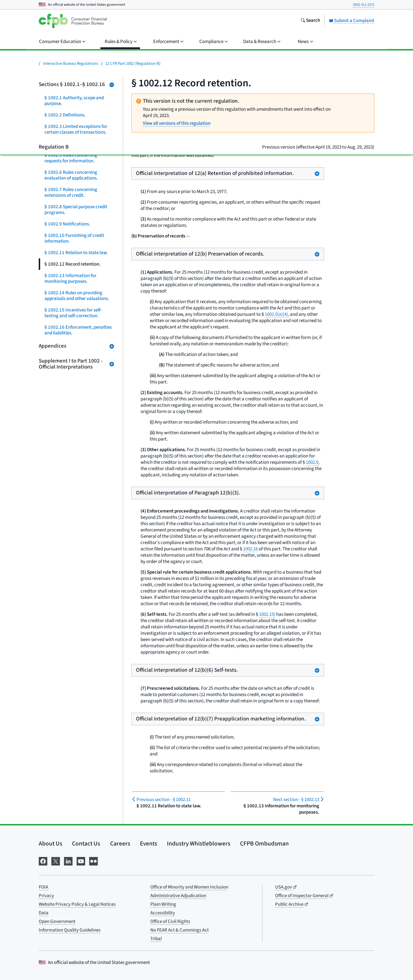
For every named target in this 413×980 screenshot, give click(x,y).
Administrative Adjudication (178, 896)
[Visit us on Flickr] (93, 861)
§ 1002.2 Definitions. (65, 115)
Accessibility (163, 913)
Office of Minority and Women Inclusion (189, 887)
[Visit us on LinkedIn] (68, 861)
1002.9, (313, 462)
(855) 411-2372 (364, 5)
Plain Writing (163, 904)
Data (44, 913)
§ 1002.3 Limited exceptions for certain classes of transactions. (76, 129)
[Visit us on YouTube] (81, 861)
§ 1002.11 (164, 800)
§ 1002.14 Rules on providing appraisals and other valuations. (77, 296)
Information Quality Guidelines (70, 930)
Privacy (46, 896)
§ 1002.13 (296, 800)
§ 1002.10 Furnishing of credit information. (74, 238)
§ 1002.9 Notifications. (67, 224)
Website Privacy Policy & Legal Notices (77, 904)
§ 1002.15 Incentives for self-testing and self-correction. (73, 313)
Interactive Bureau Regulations (71, 64)
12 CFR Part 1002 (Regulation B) (133, 64)
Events (149, 843)
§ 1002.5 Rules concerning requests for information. (71, 158)
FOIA (43, 887)
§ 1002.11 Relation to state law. (76, 253)
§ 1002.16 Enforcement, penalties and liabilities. (78, 330)
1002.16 (250, 549)
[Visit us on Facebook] (43, 861)
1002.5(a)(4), (277, 314)
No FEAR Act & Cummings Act (180, 930)
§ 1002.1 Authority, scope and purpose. (74, 101)
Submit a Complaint (352, 21)
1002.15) (267, 614)
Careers (120, 843)
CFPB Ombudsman (264, 843)
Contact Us (86, 843)
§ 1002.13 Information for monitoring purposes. (70, 278)
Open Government (57, 921)
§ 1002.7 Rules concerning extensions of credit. (71, 192)
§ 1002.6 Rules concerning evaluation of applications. (71, 175)
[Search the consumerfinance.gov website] (310, 21)
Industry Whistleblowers (199, 843)
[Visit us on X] (56, 861)
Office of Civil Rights (170, 921)
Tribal (156, 939)
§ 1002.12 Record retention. (72, 264)
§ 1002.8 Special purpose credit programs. (76, 210)
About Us (50, 843)
